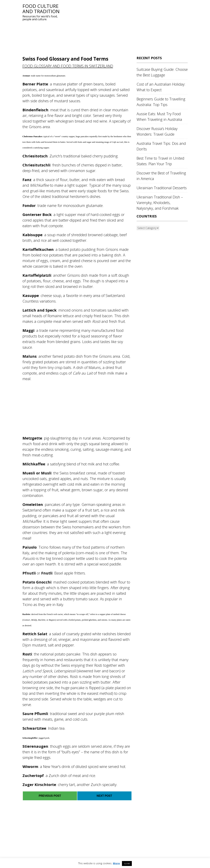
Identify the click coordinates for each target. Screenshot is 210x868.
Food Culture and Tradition (41, 9)
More (116, 863)
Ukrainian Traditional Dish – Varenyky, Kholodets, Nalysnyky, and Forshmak (160, 202)
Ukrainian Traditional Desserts (162, 188)
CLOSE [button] (127, 863)
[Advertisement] (125, 27)
